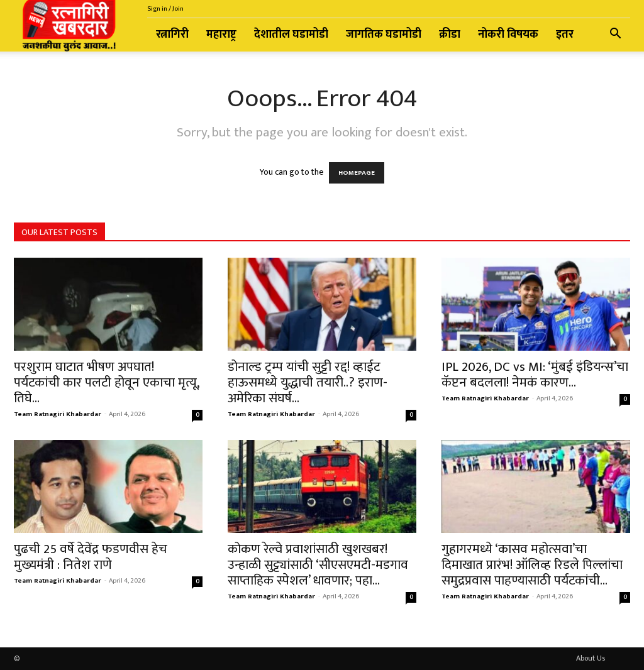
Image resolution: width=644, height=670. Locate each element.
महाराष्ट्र (221, 35)
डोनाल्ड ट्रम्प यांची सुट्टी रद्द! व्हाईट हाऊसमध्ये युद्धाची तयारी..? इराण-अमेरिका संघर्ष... (308, 382)
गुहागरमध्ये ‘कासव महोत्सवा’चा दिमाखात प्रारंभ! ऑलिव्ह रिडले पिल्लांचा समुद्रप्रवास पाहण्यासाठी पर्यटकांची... (532, 565)
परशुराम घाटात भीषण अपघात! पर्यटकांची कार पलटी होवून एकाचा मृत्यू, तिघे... (106, 382)
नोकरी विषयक (508, 35)
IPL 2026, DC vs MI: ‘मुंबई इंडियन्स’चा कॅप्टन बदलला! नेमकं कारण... (535, 375)
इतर (565, 35)
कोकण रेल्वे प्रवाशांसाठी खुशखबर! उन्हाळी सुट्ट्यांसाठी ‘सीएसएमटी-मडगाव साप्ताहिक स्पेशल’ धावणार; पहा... (318, 565)
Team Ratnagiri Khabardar (58, 414)
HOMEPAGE (357, 173)
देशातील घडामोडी (291, 35)
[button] (615, 36)
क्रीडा (450, 35)
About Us (591, 658)
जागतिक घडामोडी (384, 35)
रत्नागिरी (172, 35)
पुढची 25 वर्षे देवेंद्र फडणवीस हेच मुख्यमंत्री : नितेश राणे (91, 557)
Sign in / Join (165, 9)
